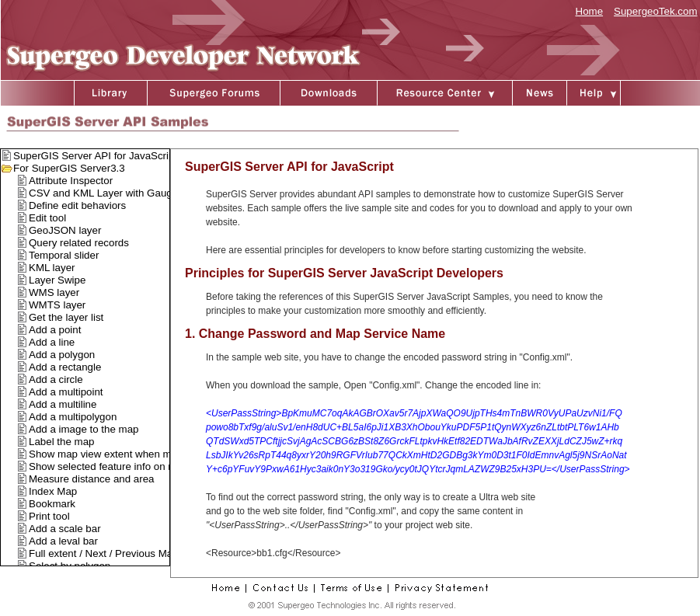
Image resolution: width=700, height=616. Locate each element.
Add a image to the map (84, 429)
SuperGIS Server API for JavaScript (95, 156)
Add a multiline (63, 404)
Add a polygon (62, 355)
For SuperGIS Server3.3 (69, 168)
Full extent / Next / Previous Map (104, 553)
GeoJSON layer (65, 230)
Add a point (55, 330)
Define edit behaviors (77, 205)
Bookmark (52, 504)
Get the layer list (66, 317)
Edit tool (47, 218)
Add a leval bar (63, 541)
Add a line (52, 342)
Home (590, 11)
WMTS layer (57, 305)
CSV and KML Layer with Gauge (103, 193)
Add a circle (56, 379)
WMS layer (54, 292)
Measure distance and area (92, 479)
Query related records (79, 243)
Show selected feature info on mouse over (125, 466)
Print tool (49, 516)
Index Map (53, 491)
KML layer (52, 268)
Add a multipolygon (73, 417)
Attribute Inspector (71, 181)
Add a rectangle (65, 367)
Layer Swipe (57, 280)
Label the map (61, 442)
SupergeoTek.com (655, 11)
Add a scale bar (65, 529)
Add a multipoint (66, 392)
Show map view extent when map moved (123, 454)
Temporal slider (64, 255)
